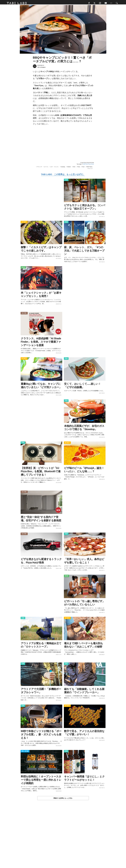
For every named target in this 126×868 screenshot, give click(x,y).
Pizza (79, 168)
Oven (74, 168)
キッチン (57, 168)
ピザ (52, 168)
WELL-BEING (25, 752)
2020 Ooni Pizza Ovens (88, 165)
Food (83, 168)
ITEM (66, 181)
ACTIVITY (24, 223)
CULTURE (24, 314)
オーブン (46, 168)
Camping (63, 168)
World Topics (89, 168)
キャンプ (90, 170)
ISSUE (23, 269)
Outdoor (69, 168)
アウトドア (40, 168)
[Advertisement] (63, 839)
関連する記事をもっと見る (63, 799)
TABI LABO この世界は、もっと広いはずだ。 (63, 175)
